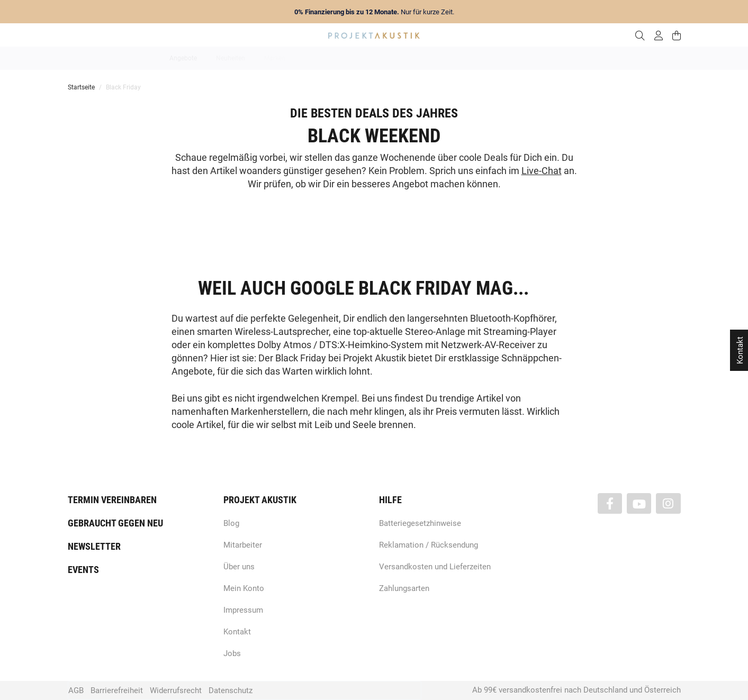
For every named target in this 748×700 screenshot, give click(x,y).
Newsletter (94, 546)
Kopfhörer (529, 58)
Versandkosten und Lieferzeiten (435, 567)
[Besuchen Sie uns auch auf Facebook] (610, 503)
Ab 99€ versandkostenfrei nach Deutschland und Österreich (576, 690)
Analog (315, 58)
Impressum (243, 610)
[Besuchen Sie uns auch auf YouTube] (639, 503)
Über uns (239, 567)
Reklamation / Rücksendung (429, 545)
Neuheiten (231, 58)
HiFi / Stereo (362, 58)
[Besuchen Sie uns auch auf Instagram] (668, 503)
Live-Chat (542, 171)
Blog (231, 523)
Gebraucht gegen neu (115, 523)
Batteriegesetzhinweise (420, 523)
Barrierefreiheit (117, 690)
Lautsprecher (477, 58)
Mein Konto (244, 588)
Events (83, 570)
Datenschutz (231, 690)
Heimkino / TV (419, 58)
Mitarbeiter (243, 545)
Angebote (183, 58)
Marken (275, 58)
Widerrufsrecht (176, 690)
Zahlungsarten (404, 588)
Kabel (571, 58)
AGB (76, 690)
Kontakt (237, 632)
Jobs (232, 653)
